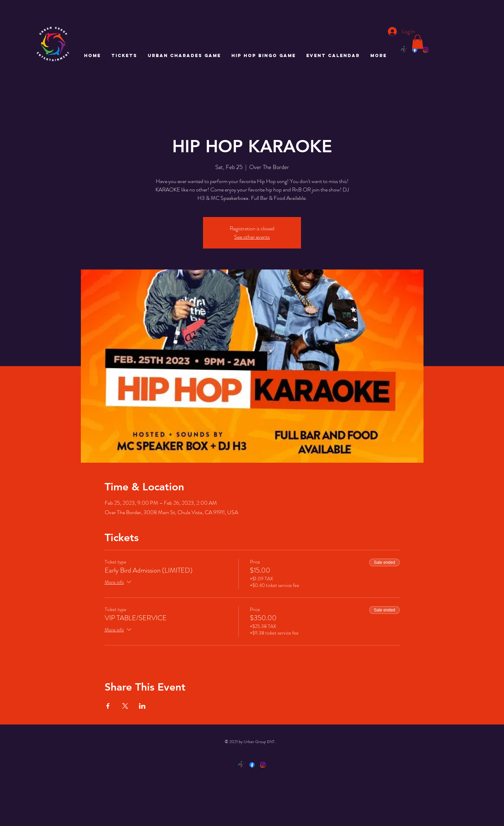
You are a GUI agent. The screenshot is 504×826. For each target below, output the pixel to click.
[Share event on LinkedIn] (142, 706)
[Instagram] (426, 50)
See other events (252, 237)
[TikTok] (404, 50)
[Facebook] (415, 50)
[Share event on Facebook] (108, 706)
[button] (418, 42)
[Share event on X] (125, 706)
